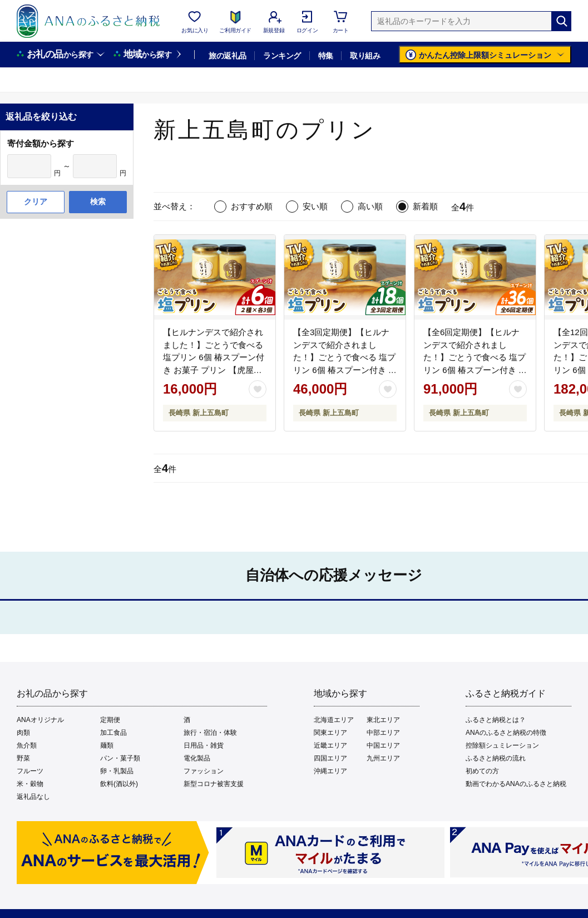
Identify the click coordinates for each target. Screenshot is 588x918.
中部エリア (383, 733)
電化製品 (197, 758)
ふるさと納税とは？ (496, 720)
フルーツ (30, 771)
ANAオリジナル (40, 720)
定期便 (110, 720)
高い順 (370, 206)
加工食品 (113, 733)
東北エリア (383, 720)
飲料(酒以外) (119, 784)
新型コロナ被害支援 (214, 784)
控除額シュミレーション (502, 745)
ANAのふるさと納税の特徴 (506, 733)
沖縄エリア (330, 771)
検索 (98, 202)
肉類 (23, 733)
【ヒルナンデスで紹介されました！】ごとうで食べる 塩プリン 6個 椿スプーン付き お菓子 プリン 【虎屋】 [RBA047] (214, 357)
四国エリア (330, 758)
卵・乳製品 (117, 771)
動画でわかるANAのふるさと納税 (516, 784)
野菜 (23, 758)
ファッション (204, 771)
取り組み (365, 56)
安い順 (315, 206)
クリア (36, 202)
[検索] (561, 21)
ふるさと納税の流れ (496, 758)
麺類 (107, 745)
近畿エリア (330, 745)
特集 (326, 56)
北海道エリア (334, 720)
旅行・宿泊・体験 (210, 733)
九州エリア (383, 758)
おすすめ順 (252, 206)
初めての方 (482, 771)
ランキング (282, 56)
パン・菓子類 (120, 758)
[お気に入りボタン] (258, 389)
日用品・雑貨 (204, 745)
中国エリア (383, 745)
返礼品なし (33, 797)
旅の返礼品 (227, 56)
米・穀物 (30, 784)
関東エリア (330, 733)
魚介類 (27, 745)
